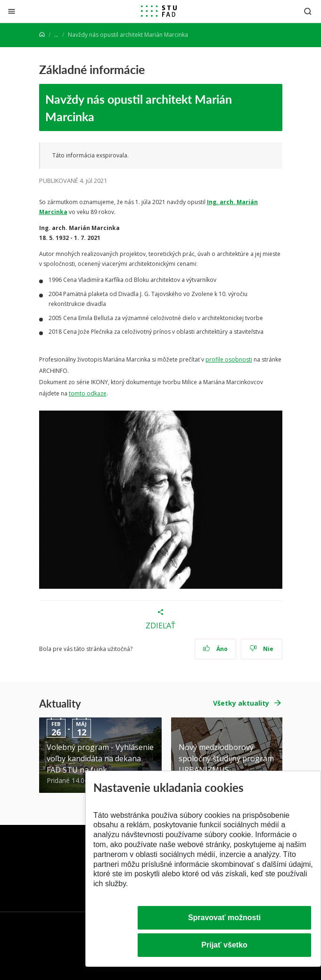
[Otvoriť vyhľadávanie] (308, 11)
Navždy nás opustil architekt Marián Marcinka (139, 107)
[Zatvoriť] (12, 11)
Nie (261, 649)
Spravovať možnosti (224, 918)
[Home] (42, 35)
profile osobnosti (229, 359)
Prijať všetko (224, 945)
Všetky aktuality (241, 703)
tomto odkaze (88, 393)
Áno (215, 649)
